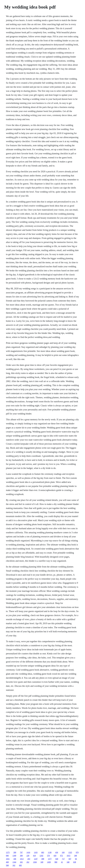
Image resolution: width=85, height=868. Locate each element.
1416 (28, 852)
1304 (35, 862)
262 (28, 862)
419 (34, 856)
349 (42, 862)
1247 (36, 859)
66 (76, 859)
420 (55, 856)
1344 (14, 862)
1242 (41, 856)
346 (15, 859)
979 (77, 852)
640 (57, 859)
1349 (14, 856)
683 (43, 852)
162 (14, 865)
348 (76, 856)
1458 (49, 862)
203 (29, 859)
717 (63, 859)
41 (62, 862)
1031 (8, 859)
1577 (50, 859)
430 (57, 852)
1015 (69, 856)
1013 (22, 859)
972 (62, 856)
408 (7, 862)
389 (21, 856)
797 (21, 852)
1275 (8, 852)
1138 (50, 852)
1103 (36, 852)
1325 (70, 852)
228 (28, 856)
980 (56, 862)
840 (7, 856)
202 (21, 862)
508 (7, 865)
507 (70, 859)
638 (75, 862)
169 (63, 852)
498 (43, 859)
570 (48, 856)
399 (15, 852)
